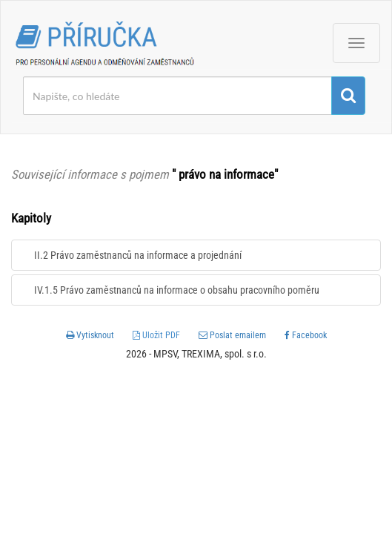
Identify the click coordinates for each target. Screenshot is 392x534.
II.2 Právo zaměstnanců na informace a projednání (138, 255)
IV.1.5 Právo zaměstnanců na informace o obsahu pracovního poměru (177, 290)
